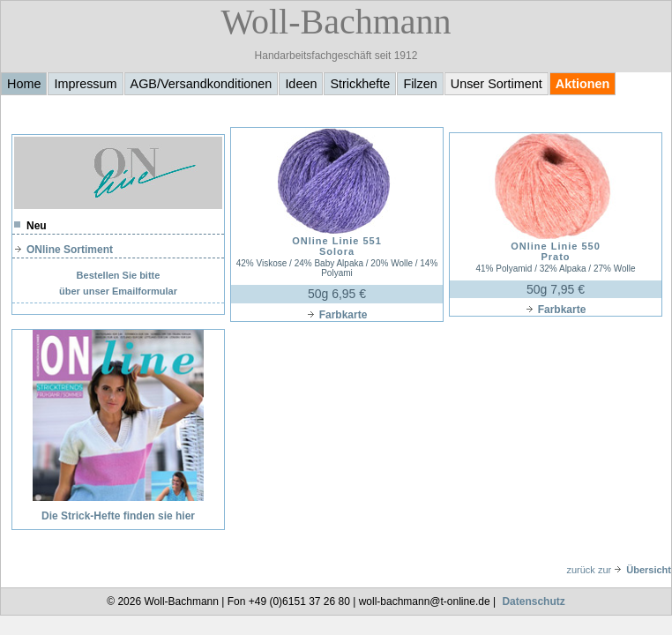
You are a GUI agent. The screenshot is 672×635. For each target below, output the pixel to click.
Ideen (301, 84)
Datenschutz (533, 601)
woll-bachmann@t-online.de (425, 601)
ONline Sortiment (63, 250)
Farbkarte (337, 315)
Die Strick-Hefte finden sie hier (118, 516)
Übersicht (642, 570)
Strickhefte (360, 84)
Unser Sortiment (497, 84)
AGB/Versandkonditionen (202, 84)
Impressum (85, 84)
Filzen (420, 84)
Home (24, 84)
